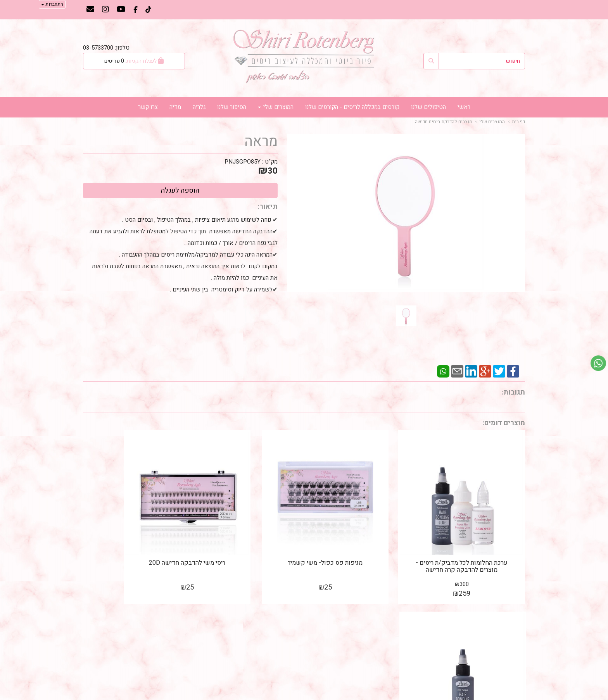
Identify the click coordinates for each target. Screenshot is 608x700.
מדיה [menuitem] (175, 107)
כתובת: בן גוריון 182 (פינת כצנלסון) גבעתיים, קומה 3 (371, 624)
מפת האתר (508, 607)
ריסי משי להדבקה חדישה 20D (247, 538)
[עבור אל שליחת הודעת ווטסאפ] (598, 363)
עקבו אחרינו (280, 607)
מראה (261, 141)
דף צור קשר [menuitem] (511, 643)
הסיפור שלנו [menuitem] (232, 107)
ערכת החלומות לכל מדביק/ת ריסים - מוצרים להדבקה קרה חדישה (474, 545)
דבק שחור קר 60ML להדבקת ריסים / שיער (134, 541)
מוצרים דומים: (504, 423)
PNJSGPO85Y (243, 162)
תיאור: (268, 207)
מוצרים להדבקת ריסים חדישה (444, 122)
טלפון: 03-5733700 (106, 48)
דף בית (518, 122)
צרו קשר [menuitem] (148, 107)
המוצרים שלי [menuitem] (276, 107)
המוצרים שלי (492, 122)
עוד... (177, 607)
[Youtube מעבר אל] (121, 10)
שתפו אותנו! (284, 634)
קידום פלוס (293, 695)
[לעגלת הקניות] (134, 61)
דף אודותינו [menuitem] (511, 652)
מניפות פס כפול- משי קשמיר (361, 538)
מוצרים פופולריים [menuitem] (505, 626)
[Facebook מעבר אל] (136, 10)
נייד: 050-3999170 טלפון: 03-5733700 (389, 648)
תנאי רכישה (398, 674)
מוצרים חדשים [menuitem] (508, 635)
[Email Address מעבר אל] (90, 10)
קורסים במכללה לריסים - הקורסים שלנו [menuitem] (352, 107)
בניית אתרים (271, 695)
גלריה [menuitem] (199, 107)
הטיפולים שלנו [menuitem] (428, 107)
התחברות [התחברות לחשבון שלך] (52, 4)
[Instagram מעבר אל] (105, 10)
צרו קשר (399, 607)
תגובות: (513, 392)
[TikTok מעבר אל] (148, 10)
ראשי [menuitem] (464, 107)
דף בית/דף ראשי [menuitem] (505, 618)
